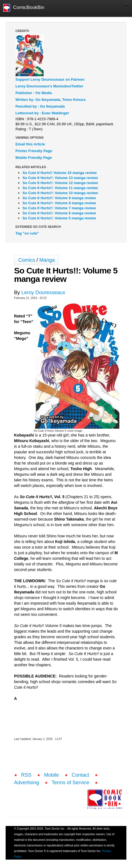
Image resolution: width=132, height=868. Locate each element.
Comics (27, 260)
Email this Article (30, 144)
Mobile (52, 775)
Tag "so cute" (27, 233)
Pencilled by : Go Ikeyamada (40, 106)
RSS (26, 775)
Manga (47, 260)
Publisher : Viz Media (34, 93)
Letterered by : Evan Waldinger (42, 113)
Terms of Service (70, 783)
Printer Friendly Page (34, 151)
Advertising (27, 783)
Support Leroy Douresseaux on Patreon (50, 79)
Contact (80, 775)
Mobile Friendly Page (34, 158)
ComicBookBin (24, 8)
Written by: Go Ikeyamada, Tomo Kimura (50, 100)
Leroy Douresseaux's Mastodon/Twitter (49, 86)
